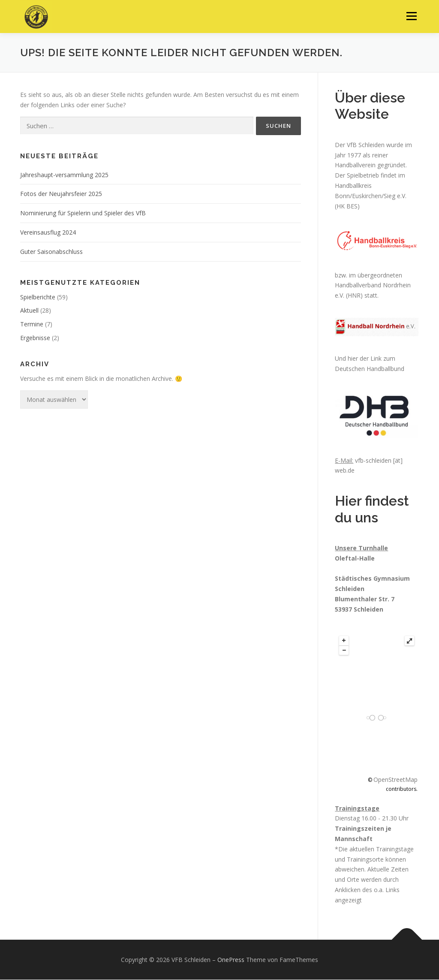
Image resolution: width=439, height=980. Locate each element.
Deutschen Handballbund (370, 369)
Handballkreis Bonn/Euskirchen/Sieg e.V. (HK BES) (371, 196)
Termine (32, 324)
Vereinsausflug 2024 (48, 233)
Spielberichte (38, 297)
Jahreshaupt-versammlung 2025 (64, 175)
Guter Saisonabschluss (51, 252)
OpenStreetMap (395, 780)
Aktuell (29, 311)
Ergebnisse (35, 338)
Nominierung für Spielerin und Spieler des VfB (83, 213)
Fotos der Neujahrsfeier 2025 (61, 194)
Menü (411, 16)
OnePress (231, 960)
